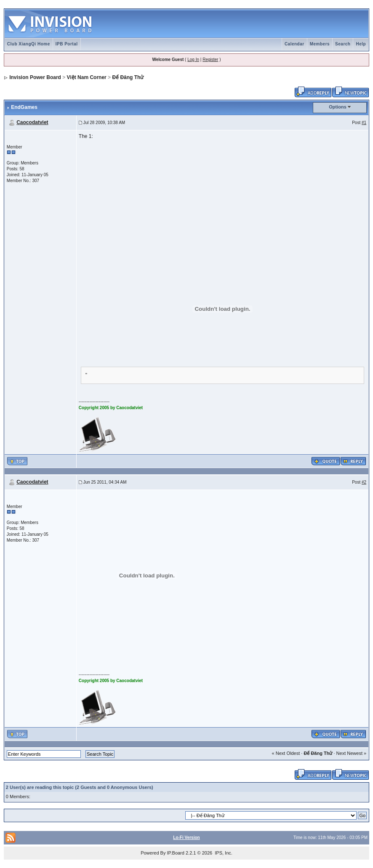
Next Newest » (352, 753)
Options (338, 107)
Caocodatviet (32, 122)
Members (320, 44)
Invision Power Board (35, 77)
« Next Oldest (286, 753)
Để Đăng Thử (128, 77)
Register (210, 60)
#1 (364, 123)
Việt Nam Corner (87, 77)
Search (343, 44)
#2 (364, 482)
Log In (193, 60)
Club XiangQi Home (29, 44)
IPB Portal (67, 44)
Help (361, 44)
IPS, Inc (223, 853)
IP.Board (176, 853)
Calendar (294, 44)
